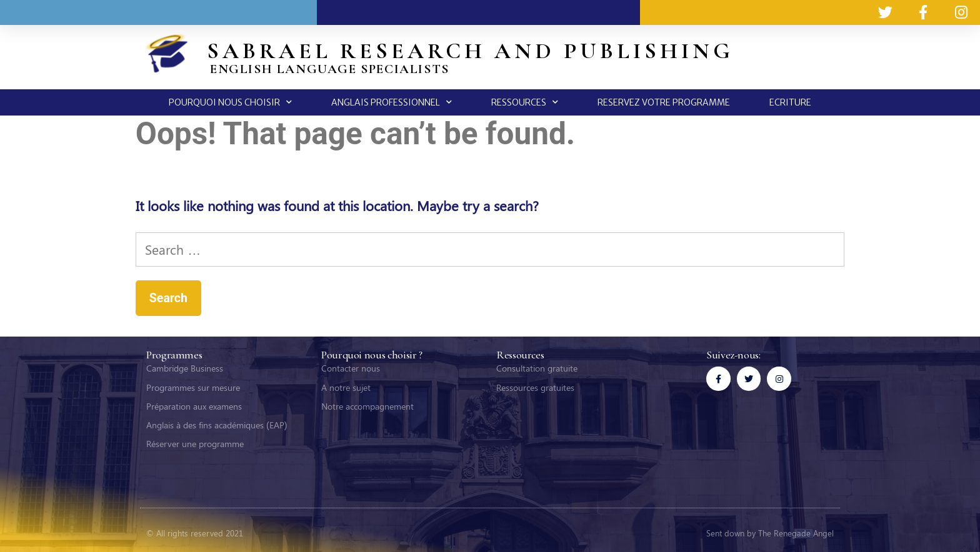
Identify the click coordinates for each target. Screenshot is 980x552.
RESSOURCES (525, 102)
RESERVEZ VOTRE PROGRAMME (664, 102)
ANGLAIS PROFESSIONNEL (392, 102)
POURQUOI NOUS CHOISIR (230, 102)
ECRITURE (790, 102)
